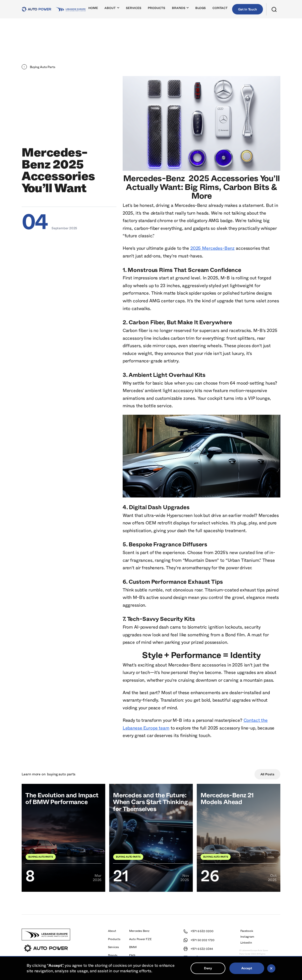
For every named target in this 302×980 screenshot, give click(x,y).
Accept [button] (247, 968)
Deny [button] (208, 968)
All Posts (267, 774)
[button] (112, 9)
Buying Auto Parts (61, 774)
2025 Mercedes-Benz (212, 248)
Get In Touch (248, 9)
